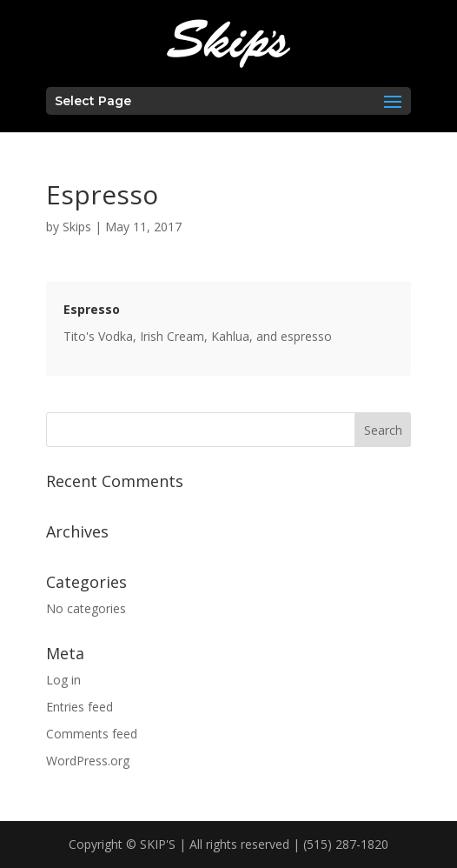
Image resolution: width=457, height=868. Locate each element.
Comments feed (92, 734)
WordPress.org (88, 761)
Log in (63, 680)
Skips (77, 227)
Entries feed (79, 707)
